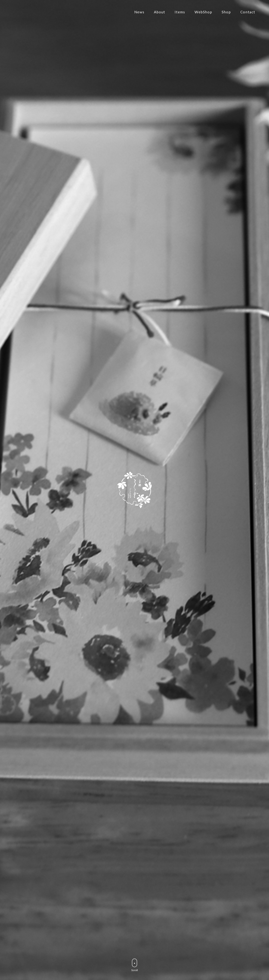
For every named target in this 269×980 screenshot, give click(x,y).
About (160, 17)
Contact (248, 17)
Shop (226, 17)
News (139, 17)
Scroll (134, 976)
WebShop (203, 17)
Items (180, 17)
